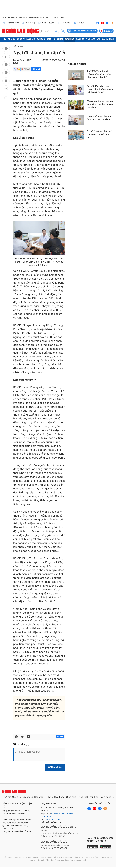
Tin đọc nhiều (77, 64)
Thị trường (64, 23)
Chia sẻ (36, 69)
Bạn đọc (41, 39)
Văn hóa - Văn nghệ (106, 39)
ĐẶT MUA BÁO (59, 18)
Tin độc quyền (46, 23)
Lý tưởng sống (11, 23)
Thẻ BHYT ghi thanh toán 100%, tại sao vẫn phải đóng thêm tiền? (99, 74)
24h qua (79, 23)
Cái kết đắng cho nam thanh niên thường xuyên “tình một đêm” (100, 89)
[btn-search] (56, 31)
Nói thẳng (28, 23)
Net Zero (51, 39)
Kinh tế (60, 39)
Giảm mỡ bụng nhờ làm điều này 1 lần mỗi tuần (99, 118)
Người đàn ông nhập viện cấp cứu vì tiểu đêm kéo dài (100, 134)
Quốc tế (21, 39)
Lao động (31, 39)
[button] (6, 89)
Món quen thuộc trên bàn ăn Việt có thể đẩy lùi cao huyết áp (100, 104)
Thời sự (12, 39)
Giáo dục (80, 39)
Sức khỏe (69, 39)
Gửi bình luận (55, 767)
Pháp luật (90, 39)
